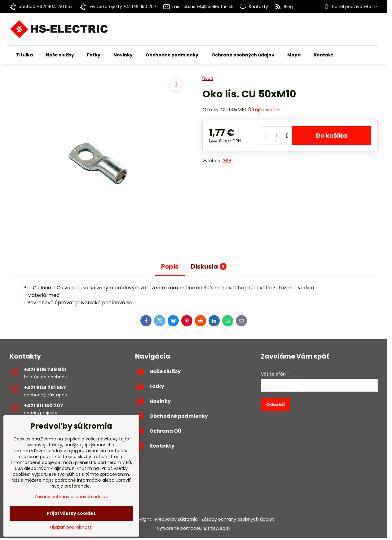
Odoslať (275, 404)
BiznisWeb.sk (217, 528)
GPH (227, 161)
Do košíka (332, 136)
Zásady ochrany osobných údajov (238, 519)
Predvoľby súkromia (176, 519)
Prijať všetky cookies (71, 513)
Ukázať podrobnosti (71, 527)
